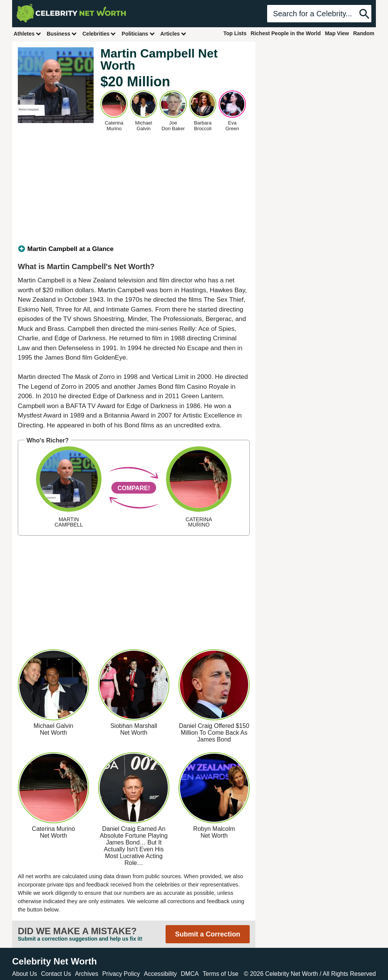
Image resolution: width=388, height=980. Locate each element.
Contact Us (56, 974)
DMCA (190, 974)
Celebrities (99, 33)
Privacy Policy (121, 974)
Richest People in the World (286, 33)
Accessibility (160, 974)
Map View (337, 33)
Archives (87, 974)
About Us (25, 974)
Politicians (138, 33)
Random (364, 33)
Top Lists (235, 33)
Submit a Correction (208, 934)
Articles (173, 33)
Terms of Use (221, 974)
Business (62, 33)
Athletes (27, 33)
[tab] (134, 249)
